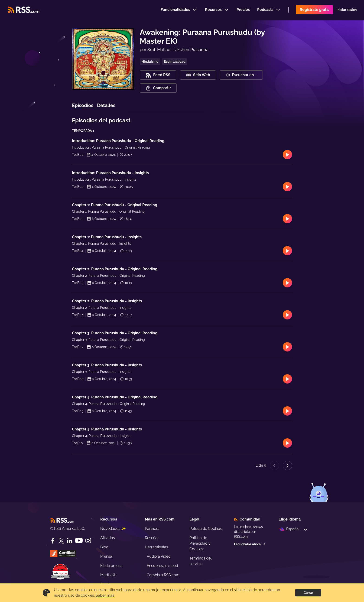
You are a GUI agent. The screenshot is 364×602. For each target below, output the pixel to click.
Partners (152, 529)
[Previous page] (274, 465)
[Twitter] (61, 541)
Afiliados (108, 538)
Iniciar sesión (347, 10)
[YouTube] (79, 541)
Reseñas (152, 538)
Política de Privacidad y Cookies (200, 543)
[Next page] (287, 465)
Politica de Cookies (206, 529)
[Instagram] (88, 541)
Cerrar (308, 593)
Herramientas (156, 547)
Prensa (106, 556)
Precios (243, 10)
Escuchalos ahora (250, 544)
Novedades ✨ (113, 529)
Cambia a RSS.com (163, 575)
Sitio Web (198, 75)
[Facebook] (53, 541)
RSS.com (241, 537)
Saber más (105, 595)
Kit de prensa (111, 566)
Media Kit (108, 575)
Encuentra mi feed (162, 566)
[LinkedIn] (70, 541)
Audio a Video (159, 556)
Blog (104, 547)
